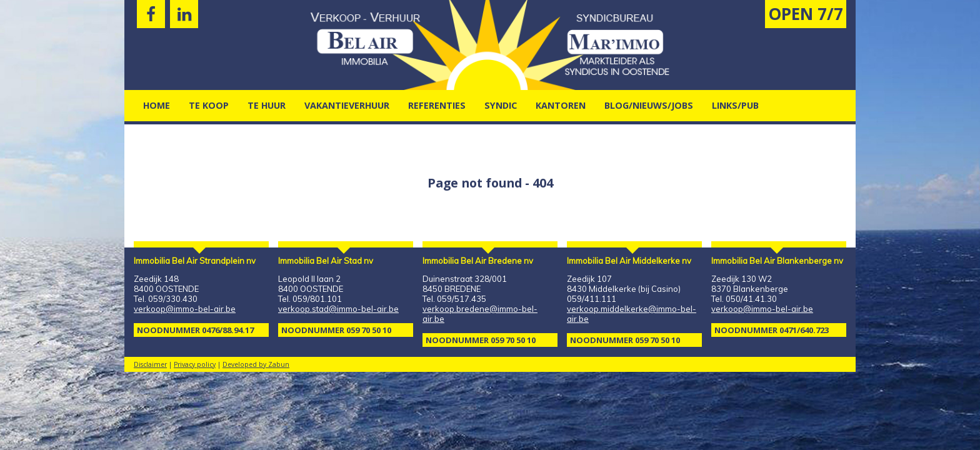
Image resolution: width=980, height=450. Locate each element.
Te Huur (267, 105)
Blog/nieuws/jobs (649, 105)
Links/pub (735, 105)
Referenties (437, 105)
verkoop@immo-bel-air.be (185, 309)
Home (157, 105)
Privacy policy (195, 364)
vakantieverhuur (347, 105)
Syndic (501, 105)
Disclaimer (150, 364)
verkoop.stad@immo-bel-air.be (338, 309)
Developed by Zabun (256, 364)
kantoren (561, 105)
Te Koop (209, 105)
